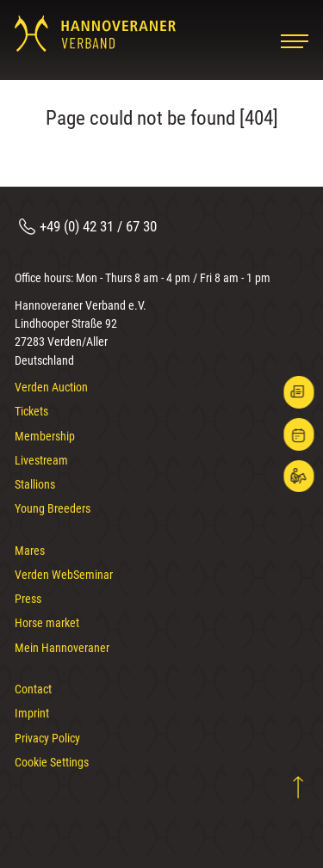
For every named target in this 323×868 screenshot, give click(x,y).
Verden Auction (51, 387)
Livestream (41, 460)
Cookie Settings (52, 762)
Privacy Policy (47, 738)
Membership (45, 436)
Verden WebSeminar (64, 575)
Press (28, 599)
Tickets (31, 411)
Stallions (35, 484)
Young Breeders (53, 508)
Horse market (47, 623)
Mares (30, 551)
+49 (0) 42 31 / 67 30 (98, 226)
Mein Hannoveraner (62, 648)
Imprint (32, 713)
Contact (33, 689)
